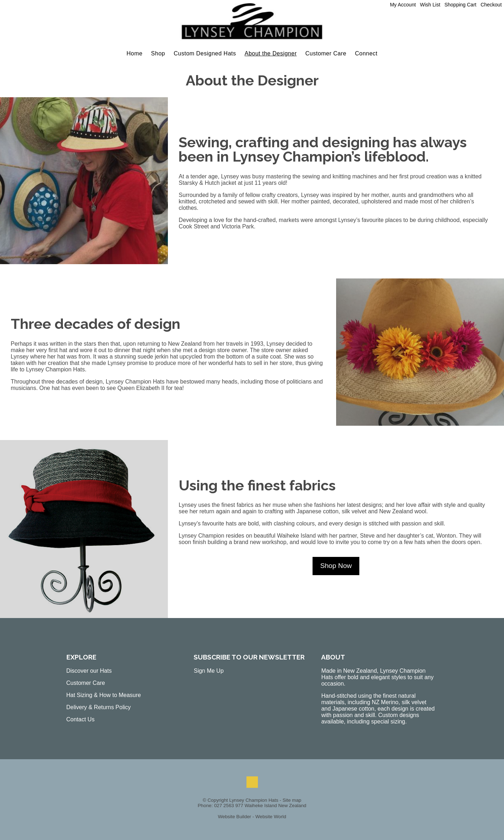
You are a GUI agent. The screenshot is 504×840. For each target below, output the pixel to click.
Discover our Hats (89, 671)
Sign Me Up (209, 671)
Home (134, 53)
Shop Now (336, 566)
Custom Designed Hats (205, 53)
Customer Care (326, 53)
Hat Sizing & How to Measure (104, 695)
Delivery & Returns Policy (99, 707)
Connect (366, 53)
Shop (158, 53)
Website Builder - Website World (252, 817)
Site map (292, 800)
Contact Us (81, 719)
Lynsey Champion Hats (254, 800)
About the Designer (271, 53)
